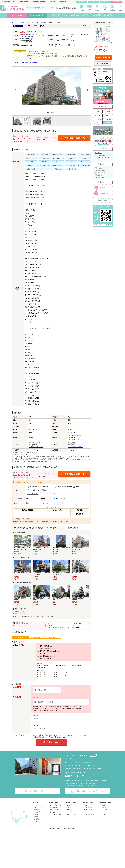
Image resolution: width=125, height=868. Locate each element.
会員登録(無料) (18, 522)
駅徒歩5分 (108, 112)
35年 (56, 498)
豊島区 (37, 22)
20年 (78, 498)
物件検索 (82, 2)
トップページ (37, 807)
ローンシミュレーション (104, 74)
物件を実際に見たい (41, 646)
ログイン (36, 823)
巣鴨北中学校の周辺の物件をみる (45, 616)
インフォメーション (39, 809)
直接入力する (33, 493)
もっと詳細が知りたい (42, 648)
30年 (64, 498)
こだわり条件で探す (56, 807)
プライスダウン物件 (56, 816)
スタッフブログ (38, 814)
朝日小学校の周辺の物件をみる (23, 616)
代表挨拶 (36, 819)
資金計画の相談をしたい (43, 656)
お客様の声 (36, 812)
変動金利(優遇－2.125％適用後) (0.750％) (40, 487)
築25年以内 (98, 115)
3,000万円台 (98, 123)
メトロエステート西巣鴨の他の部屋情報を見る (25, 62)
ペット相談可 (54, 809)
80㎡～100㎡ (104, 814)
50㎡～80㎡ (104, 812)
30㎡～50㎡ (104, 809)
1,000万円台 (98, 119)
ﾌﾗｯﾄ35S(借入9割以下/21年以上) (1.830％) (67, 487)
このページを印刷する (104, 71)
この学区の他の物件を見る (36, 447)
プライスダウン (108, 115)
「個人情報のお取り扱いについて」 (56, 737)
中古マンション (30, 22)
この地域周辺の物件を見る (27, 36)
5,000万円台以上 (71, 816)
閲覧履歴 (105, 2)
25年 (71, 498)
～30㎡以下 (103, 807)
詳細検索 (108, 123)
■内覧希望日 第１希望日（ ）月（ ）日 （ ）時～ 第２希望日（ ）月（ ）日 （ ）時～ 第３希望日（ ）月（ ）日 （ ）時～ (61, 675)
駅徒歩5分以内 (54, 812)
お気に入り (93, 2)
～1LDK (86, 807)
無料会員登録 (37, 821)
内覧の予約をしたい (41, 659)
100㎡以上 (103, 816)
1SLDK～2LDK (88, 809)
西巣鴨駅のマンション (21, 612)
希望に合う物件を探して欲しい (45, 651)
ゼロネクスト (17, 626)
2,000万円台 (108, 119)
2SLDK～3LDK (88, 812)
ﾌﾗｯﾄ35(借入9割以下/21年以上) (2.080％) (40, 490)
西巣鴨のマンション (20, 614)
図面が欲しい (39, 654)
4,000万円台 (70, 814)
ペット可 (98, 112)
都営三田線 (44, 22)
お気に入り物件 (73, 528)
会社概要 (36, 816)
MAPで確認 (40, 35)
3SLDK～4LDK (88, 814)
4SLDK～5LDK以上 (89, 816)
